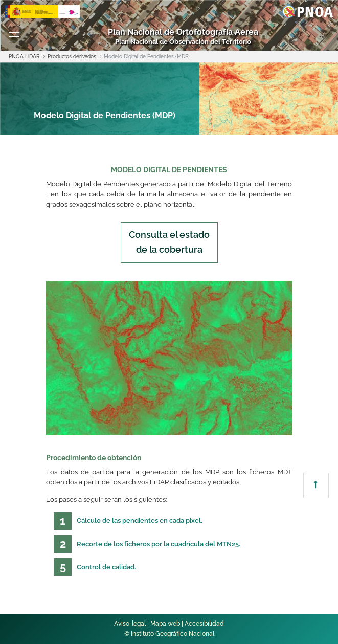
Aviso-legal (130, 624)
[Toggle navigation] (14, 37)
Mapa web (165, 624)
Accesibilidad (204, 624)
